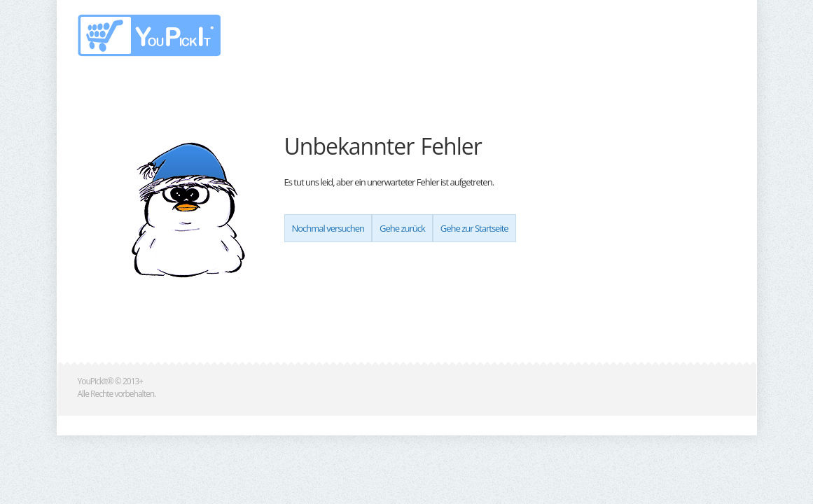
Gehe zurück (402, 228)
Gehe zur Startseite (474, 228)
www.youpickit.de (150, 35)
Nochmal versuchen (328, 228)
